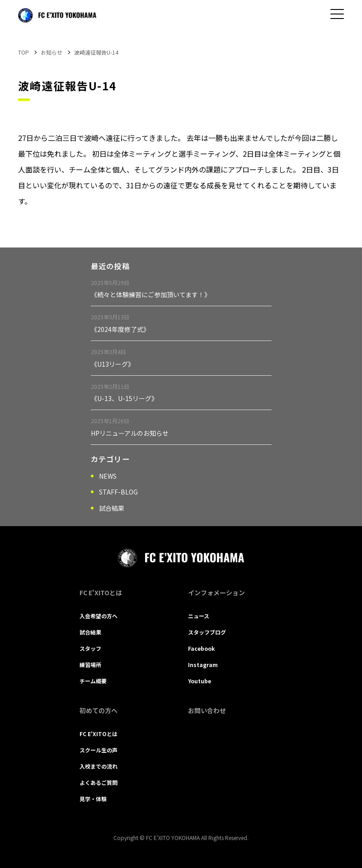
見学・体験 (93, 799)
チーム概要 (93, 681)
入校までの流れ (99, 766)
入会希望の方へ (99, 616)
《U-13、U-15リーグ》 (124, 398)
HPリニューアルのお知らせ (130, 433)
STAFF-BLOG (118, 492)
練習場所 (90, 665)
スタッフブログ (207, 632)
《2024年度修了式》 (120, 329)
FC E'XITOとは (101, 593)
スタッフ (90, 648)
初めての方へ (99, 710)
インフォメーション (216, 593)
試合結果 (112, 508)
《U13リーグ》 (113, 364)
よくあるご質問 (99, 782)
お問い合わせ (207, 710)
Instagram (203, 665)
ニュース (199, 616)
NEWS (108, 476)
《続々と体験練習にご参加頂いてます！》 (151, 294)
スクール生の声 (99, 750)
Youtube (200, 681)
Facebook (201, 648)
